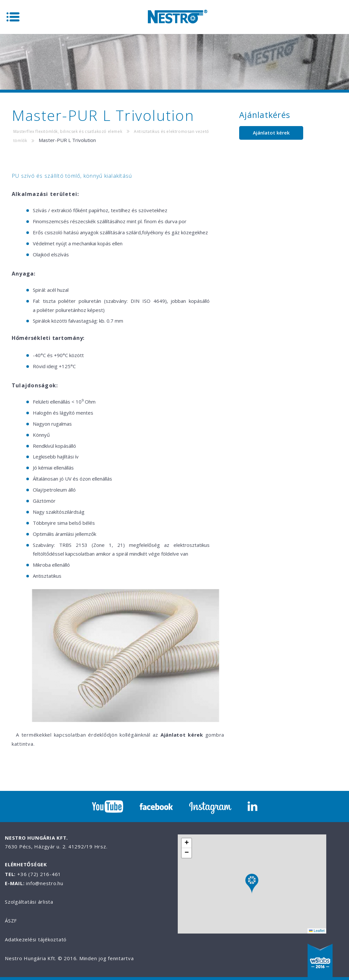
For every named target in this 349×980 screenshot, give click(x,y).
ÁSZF (11, 921)
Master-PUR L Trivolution (67, 140)
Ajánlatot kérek (271, 133)
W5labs (320, 961)
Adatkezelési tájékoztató (36, 939)
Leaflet (317, 931)
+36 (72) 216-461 (39, 874)
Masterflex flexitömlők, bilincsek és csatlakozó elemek (68, 131)
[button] (252, 884)
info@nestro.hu (45, 883)
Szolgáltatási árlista (29, 902)
